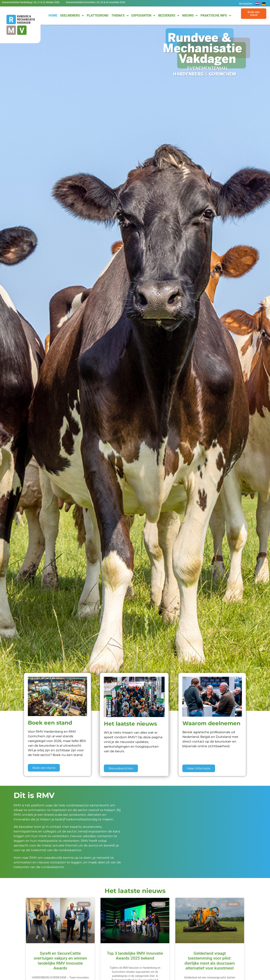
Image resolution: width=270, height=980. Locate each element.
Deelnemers (72, 16)
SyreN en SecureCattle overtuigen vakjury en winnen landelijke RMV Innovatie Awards (60, 961)
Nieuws (190, 16)
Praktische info (216, 16)
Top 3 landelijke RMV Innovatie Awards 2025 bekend (135, 956)
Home (53, 15)
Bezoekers (169, 16)
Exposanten (143, 16)
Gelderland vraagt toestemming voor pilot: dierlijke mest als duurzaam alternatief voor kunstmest (210, 961)
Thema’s (120, 16)
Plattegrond (98, 15)
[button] (254, 14)
